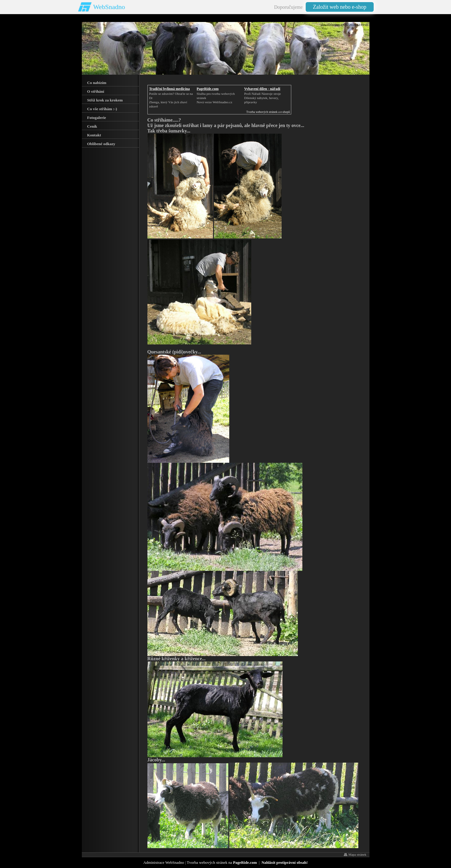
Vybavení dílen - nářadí (262, 89)
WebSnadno (109, 7)
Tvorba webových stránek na (222, 862)
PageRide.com (208, 89)
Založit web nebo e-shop (340, 7)
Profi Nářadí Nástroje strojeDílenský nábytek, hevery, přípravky (263, 98)
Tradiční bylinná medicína (170, 89)
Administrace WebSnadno (164, 862)
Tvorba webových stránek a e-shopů (268, 112)
